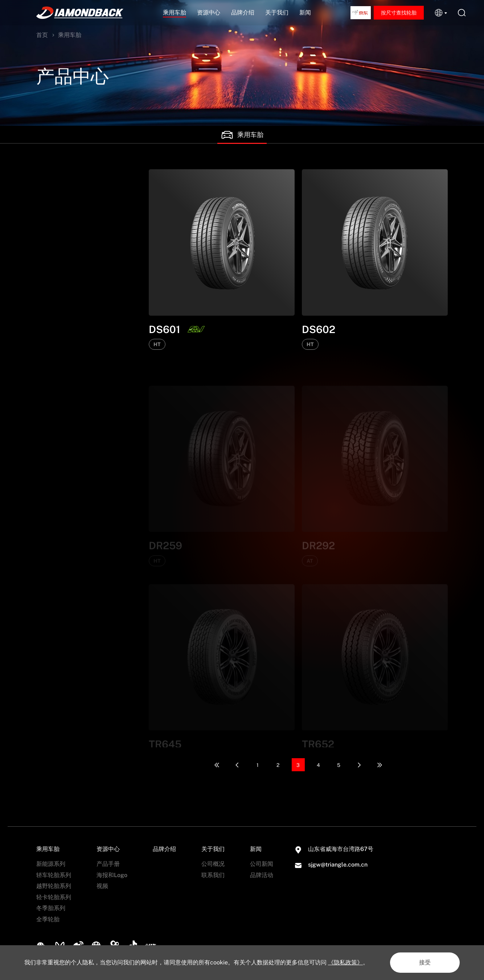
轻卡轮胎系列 (54, 269)
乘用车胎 (175, 13)
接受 (425, 962)
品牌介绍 (243, 13)
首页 (42, 35)
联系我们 (213, 875)
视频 (102, 886)
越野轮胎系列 (54, 254)
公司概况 (213, 864)
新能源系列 (51, 222)
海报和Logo (112, 875)
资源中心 (209, 13)
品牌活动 (262, 875)
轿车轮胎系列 (54, 238)
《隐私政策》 (345, 962)
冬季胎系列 (51, 285)
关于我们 (277, 13)
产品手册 (108, 864)
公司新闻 (262, 864)
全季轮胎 (48, 301)
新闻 (305, 13)
